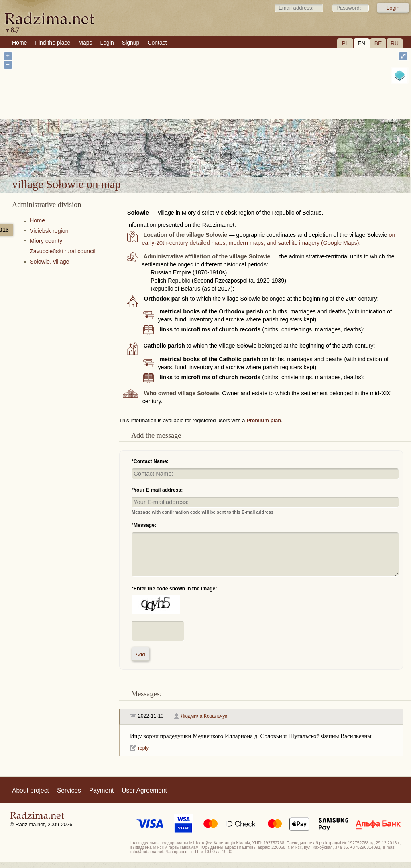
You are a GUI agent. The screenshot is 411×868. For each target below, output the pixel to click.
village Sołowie (232, 155)
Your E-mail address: (158, 490)
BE (378, 43)
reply (143, 748)
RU (395, 43)
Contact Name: (151, 461)
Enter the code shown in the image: (175, 589)
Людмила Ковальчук (204, 716)
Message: (145, 525)
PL (345, 43)
